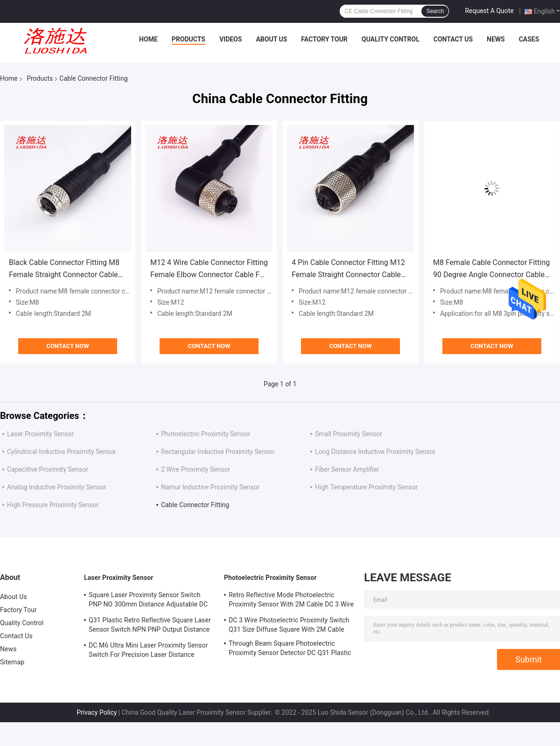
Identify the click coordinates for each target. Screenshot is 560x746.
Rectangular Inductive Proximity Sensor (218, 452)
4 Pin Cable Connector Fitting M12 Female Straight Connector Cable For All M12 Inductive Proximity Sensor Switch (348, 269)
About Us (271, 39)
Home (148, 39)
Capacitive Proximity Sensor (48, 469)
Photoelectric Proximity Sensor (206, 434)
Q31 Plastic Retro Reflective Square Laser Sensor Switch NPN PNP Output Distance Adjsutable (150, 626)
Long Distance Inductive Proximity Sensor (375, 452)
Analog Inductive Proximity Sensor (57, 487)
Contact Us (453, 39)
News (496, 39)
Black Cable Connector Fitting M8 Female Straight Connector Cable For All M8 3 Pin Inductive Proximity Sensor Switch (68, 269)
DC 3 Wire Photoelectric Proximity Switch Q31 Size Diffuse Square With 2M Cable (289, 625)
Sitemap (12, 662)
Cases (529, 39)
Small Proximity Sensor (349, 434)
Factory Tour (324, 39)
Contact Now (67, 346)
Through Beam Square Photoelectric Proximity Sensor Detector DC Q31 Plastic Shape (290, 649)
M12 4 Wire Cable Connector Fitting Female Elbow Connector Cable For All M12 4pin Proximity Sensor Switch (209, 269)
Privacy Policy (97, 712)
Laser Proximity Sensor (40, 434)
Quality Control (391, 39)
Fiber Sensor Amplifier (347, 469)
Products (189, 39)
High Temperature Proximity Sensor (366, 487)
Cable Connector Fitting (195, 505)
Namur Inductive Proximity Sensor (210, 487)
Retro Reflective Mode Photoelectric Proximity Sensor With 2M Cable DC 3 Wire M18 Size (291, 601)
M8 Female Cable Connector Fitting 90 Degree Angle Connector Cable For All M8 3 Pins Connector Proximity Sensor (491, 269)
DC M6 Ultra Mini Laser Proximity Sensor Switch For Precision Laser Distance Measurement (148, 651)
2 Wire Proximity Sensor (196, 469)
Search (435, 11)
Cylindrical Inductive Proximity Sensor (62, 452)
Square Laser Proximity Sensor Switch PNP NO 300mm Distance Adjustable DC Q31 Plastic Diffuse (148, 601)
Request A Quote (489, 11)
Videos (231, 39)
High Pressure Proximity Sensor (53, 505)
